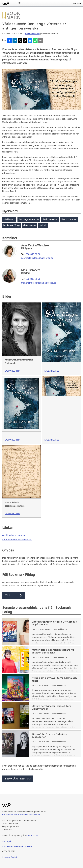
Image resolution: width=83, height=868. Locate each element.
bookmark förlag (12, 225)
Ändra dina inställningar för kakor (17, 846)
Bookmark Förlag (32, 34)
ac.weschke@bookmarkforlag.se (37, 258)
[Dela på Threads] (25, 41)
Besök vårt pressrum (18, 779)
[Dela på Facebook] (10, 41)
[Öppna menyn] (20, 3)
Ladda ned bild (12, 371)
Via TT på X (7, 841)
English (14, 857)
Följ (14, 595)
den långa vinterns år (29, 219)
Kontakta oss (32, 836)
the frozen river (50, 219)
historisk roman (69, 219)
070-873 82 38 (33, 254)
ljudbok (43, 225)
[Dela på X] (20, 41)
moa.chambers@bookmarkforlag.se (39, 283)
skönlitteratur (30, 225)
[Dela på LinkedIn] (15, 41)
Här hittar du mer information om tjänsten (21, 815)
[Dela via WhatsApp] (35, 41)
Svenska (6, 857)
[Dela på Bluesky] (30, 41)
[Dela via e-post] (40, 41)
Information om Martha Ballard (17, 540)
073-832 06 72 (33, 279)
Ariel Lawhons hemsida (14, 535)
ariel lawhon (9, 219)
